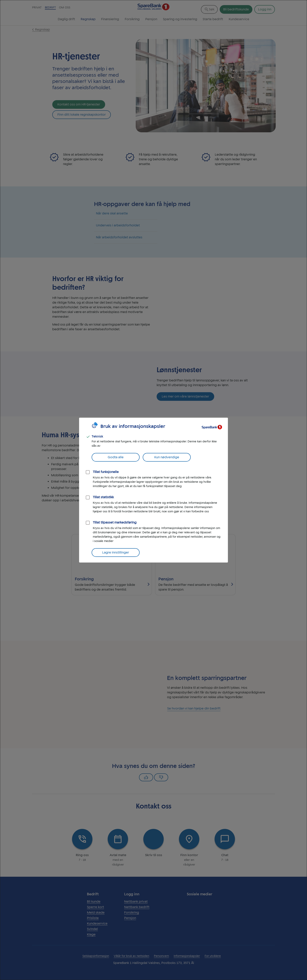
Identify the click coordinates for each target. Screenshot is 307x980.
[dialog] (153, 490)
